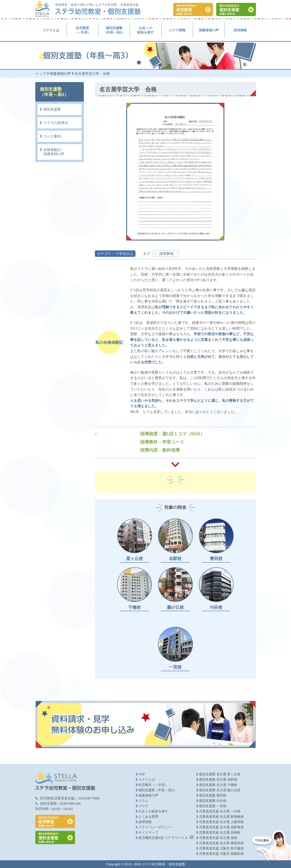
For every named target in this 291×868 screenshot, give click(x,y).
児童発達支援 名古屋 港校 (218, 838)
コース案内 (52, 136)
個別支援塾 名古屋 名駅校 (218, 779)
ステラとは (51, 30)
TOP (142, 774)
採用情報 (240, 30)
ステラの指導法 (56, 123)
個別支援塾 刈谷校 (213, 801)
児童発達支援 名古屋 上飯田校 (221, 822)
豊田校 (216, 559)
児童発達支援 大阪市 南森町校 (221, 854)
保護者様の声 (209, 30)
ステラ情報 (177, 30)
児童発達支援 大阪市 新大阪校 (221, 848)
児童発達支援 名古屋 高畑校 (220, 832)
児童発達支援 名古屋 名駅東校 (221, 827)
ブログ (143, 806)
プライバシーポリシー (155, 827)
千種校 (134, 607)
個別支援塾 (52, 109)
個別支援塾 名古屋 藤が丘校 (220, 790)
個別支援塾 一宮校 (213, 806)
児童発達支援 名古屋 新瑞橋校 (221, 816)
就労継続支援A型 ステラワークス (163, 838)
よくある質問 (148, 816)
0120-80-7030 (89, 798)
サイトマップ (148, 832)
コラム (143, 801)
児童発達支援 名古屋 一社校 (220, 811)
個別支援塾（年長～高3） (114, 30)
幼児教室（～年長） (83, 30)
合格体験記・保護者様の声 (54, 152)
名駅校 (175, 559)
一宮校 (175, 667)
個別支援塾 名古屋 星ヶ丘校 (220, 774)
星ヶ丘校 (135, 559)
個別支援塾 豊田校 (213, 795)
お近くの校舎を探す (145, 30)
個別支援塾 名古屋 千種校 (218, 785)
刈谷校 (216, 607)
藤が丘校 (175, 607)
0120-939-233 (70, 803)
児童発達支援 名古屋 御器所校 (221, 843)
